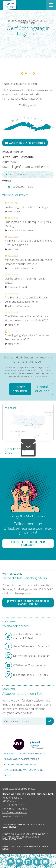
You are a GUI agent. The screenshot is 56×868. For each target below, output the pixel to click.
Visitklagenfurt (28, 105)
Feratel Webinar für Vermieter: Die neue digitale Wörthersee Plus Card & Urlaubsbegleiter (25, 837)
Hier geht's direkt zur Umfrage (28, 543)
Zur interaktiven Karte (25, 143)
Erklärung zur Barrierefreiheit (21, 759)
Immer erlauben (20, 389)
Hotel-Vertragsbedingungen (20, 765)
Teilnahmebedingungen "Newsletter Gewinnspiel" (23, 826)
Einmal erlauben (42, 389)
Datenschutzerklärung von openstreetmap (30, 376)
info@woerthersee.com (15, 812)
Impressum (9, 754)
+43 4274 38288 (16, 805)
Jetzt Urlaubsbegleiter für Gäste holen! (28, 603)
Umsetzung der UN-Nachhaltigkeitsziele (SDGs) (25, 848)
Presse (7, 775)
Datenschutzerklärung (32, 754)
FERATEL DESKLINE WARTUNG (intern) (23, 770)
